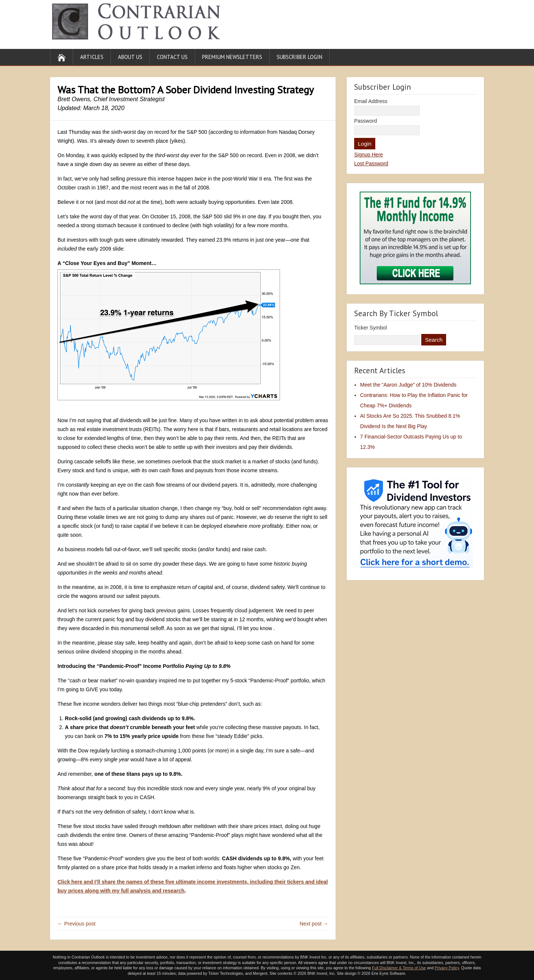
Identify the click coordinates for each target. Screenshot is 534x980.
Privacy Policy (447, 968)
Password (365, 121)
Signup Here (369, 155)
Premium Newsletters (232, 57)
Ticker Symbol (370, 328)
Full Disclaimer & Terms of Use (399, 968)
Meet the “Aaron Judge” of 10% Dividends (408, 385)
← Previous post (77, 924)
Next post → (314, 924)
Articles (92, 57)
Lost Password (371, 163)
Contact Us (172, 57)
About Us (130, 57)
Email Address (371, 101)
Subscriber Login (299, 57)
